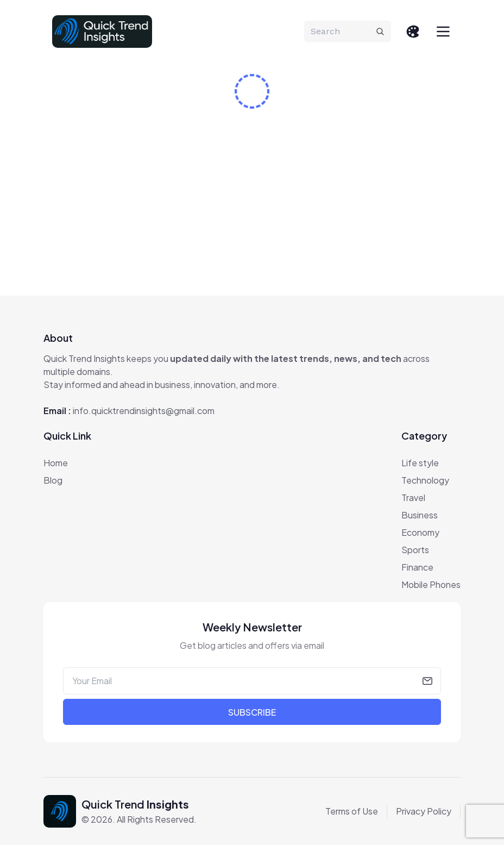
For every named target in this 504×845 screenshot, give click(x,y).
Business (420, 515)
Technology (425, 480)
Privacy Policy (424, 811)
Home (56, 463)
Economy (420, 532)
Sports (415, 550)
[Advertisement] (252, 202)
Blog (53, 480)
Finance (417, 567)
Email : (129, 411)
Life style (420, 463)
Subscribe (252, 712)
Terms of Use (352, 811)
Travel (413, 497)
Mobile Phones (431, 584)
